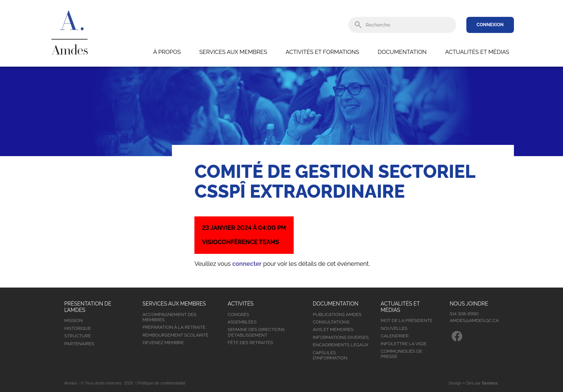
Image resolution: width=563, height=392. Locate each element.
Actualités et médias (477, 52)
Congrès (238, 314)
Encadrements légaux (340, 345)
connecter (247, 264)
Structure (78, 336)
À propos (167, 52)
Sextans (490, 383)
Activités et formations (322, 52)
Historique (78, 328)
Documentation (402, 52)
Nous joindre (469, 304)
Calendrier (394, 336)
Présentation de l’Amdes (88, 307)
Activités (241, 304)
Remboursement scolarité (176, 335)
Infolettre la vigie (404, 344)
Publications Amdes (337, 314)
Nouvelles (394, 328)
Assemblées (242, 322)
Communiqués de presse (401, 354)
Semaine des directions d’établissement (256, 332)
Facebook (457, 336)
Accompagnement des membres (170, 317)
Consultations (331, 322)
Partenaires (79, 344)
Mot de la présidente (407, 320)
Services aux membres (233, 52)
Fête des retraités (250, 343)
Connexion (490, 25)
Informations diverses (341, 337)
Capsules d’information (330, 355)
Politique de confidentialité (162, 383)
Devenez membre (163, 343)
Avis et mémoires (333, 329)
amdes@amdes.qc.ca (474, 320)
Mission (74, 320)
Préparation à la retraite (174, 327)
